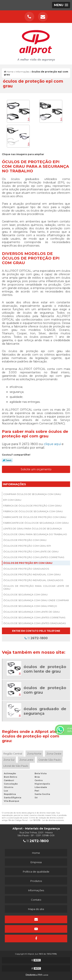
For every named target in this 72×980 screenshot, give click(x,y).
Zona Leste (26, 760)
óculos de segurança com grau (25, 595)
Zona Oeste (54, 754)
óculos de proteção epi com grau (28, 563)
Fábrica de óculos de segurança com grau (33, 511)
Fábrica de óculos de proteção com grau (32, 506)
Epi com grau (12, 500)
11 (36, 638)
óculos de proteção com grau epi (27, 546)
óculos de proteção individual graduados (33, 580)
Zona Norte (34, 754)
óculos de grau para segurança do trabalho (35, 534)
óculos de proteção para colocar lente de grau (36, 587)
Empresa (36, 862)
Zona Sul (9, 760)
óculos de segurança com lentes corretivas (34, 617)
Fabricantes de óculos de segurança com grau (36, 523)
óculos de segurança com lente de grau (31, 612)
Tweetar (7, 460)
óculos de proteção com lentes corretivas (34, 557)
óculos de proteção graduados (26, 569)
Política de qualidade (36, 872)
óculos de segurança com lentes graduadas (34, 623)
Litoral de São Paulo (16, 766)
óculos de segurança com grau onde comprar (36, 600)
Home (36, 853)
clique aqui (52, 444)
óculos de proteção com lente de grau (31, 551)
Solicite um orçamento (36, 469)
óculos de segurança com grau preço (30, 606)
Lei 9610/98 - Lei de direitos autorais (47, 820)
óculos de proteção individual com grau (32, 574)
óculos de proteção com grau (25, 540)
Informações (14, 484)
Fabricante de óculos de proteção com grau (35, 517)
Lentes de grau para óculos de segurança (33, 529)
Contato (36, 900)
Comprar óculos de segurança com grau (32, 494)
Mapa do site (36, 909)
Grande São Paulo (50, 760)
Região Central (13, 754)
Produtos (36, 881)
